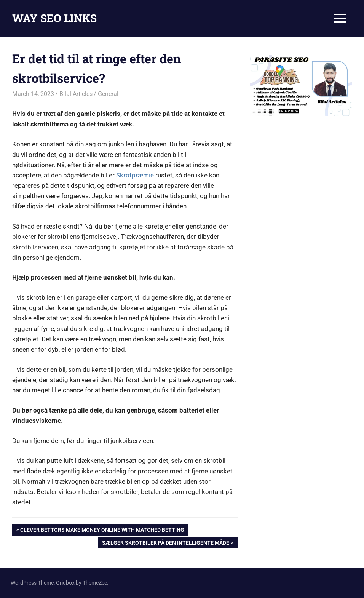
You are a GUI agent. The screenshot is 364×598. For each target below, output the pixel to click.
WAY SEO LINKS (54, 18)
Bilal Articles (76, 94)
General (108, 94)
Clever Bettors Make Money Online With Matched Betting (102, 531)
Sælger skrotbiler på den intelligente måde (165, 544)
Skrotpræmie (135, 175)
